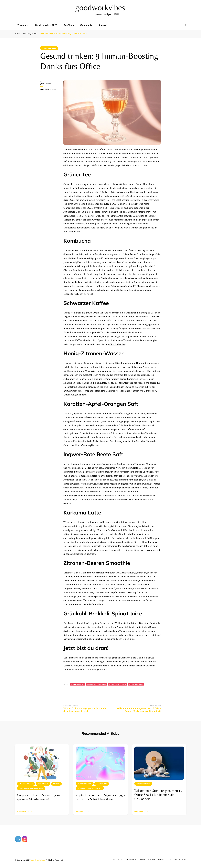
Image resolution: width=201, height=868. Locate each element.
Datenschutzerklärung (152, 860)
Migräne (119, 228)
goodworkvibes (38, 860)
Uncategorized (49, 48)
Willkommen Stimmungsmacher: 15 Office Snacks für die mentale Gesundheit (158, 795)
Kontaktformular (177, 860)
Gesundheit (43, 784)
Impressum (131, 860)
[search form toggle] (185, 25)
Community (86, 25)
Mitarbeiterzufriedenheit (31, 788)
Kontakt (103, 25)
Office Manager (136, 684)
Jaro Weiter (46, 84)
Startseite (116, 860)
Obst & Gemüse (117, 344)
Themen (22, 25)
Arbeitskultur (77, 684)
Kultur (56, 784)
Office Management (117, 684)
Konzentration (71, 604)
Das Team (69, 25)
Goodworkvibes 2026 (46, 25)
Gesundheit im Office (96, 684)
